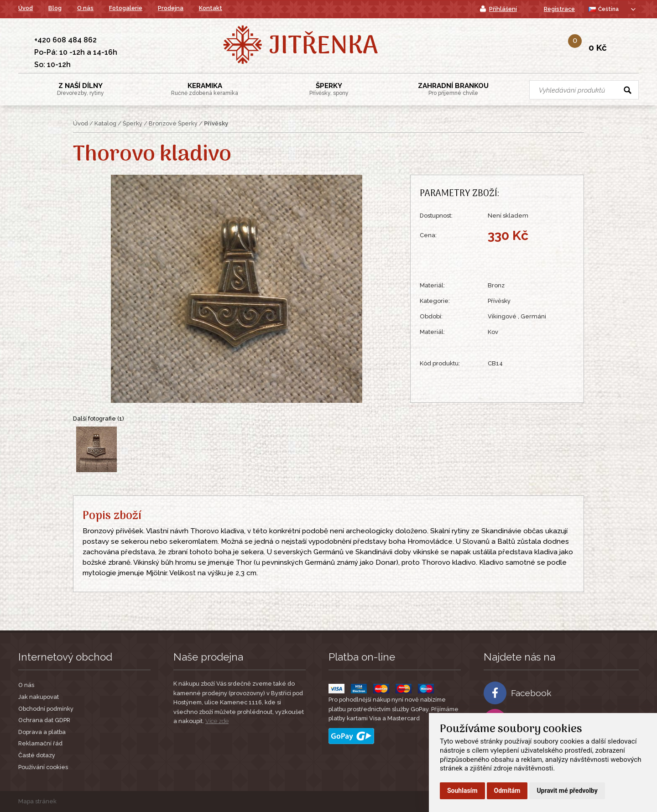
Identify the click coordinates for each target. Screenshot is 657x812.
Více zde (217, 721)
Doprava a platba (42, 732)
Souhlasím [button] (462, 791)
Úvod (26, 8)
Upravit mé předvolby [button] (567, 791)
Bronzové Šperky (173, 123)
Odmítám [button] (507, 791)
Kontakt (211, 8)
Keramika (205, 89)
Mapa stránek (37, 801)
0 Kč (598, 47)
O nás (85, 8)
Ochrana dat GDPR (44, 720)
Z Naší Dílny (81, 89)
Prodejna (171, 8)
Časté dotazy (37, 755)
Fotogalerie (126, 8)
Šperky (329, 89)
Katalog (105, 123)
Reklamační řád (40, 743)
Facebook (518, 693)
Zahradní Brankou (453, 89)
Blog (55, 8)
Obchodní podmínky (46, 709)
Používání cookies (43, 767)
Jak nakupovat (39, 697)
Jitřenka (323, 47)
